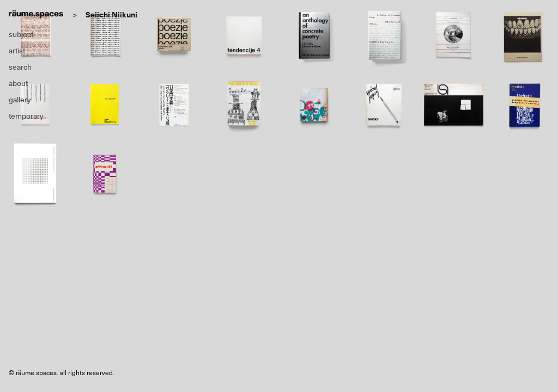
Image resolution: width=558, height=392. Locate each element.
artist (17, 51)
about (18, 83)
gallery (20, 100)
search (20, 67)
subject (21, 34)
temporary (26, 116)
